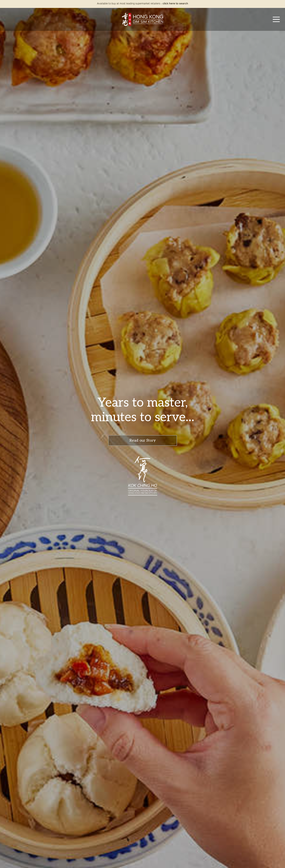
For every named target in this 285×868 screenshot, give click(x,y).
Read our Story (143, 440)
